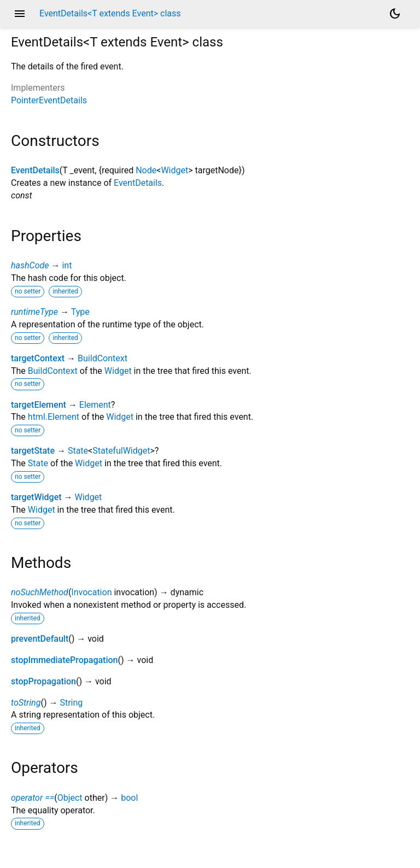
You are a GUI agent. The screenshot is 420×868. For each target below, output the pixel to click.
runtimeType (34, 312)
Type (80, 312)
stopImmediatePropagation (65, 660)
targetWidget (36, 497)
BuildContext (103, 358)
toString (26, 703)
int (67, 265)
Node (146, 170)
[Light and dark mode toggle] (395, 14)
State (78, 451)
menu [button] (20, 14)
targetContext (38, 358)
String (71, 703)
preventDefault (40, 639)
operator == (33, 798)
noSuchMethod (40, 592)
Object (70, 798)
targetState (33, 451)
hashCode (30, 265)
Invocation (91, 592)
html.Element (54, 417)
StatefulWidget (121, 451)
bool (129, 798)
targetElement (39, 405)
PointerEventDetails (49, 100)
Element (95, 405)
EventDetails (35, 170)
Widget (174, 170)
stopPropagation (43, 681)
